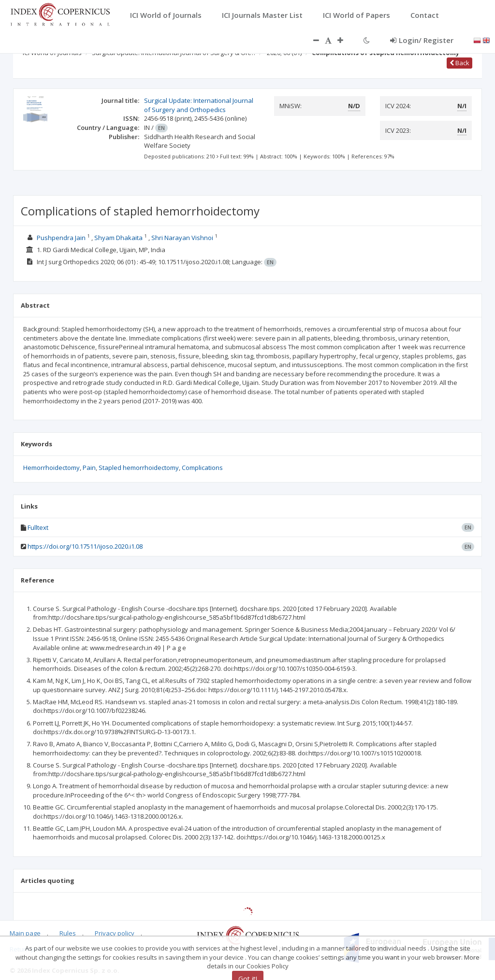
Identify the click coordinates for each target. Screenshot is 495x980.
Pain (89, 468)
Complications (202, 468)
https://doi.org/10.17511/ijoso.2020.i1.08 (85, 546)
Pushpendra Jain (61, 238)
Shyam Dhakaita (118, 238)
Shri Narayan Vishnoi (182, 238)
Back (459, 63)
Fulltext (38, 527)
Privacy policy (115, 933)
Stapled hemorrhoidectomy (139, 468)
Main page (25, 933)
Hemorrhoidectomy (51, 468)
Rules (68, 933)
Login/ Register (422, 40)
